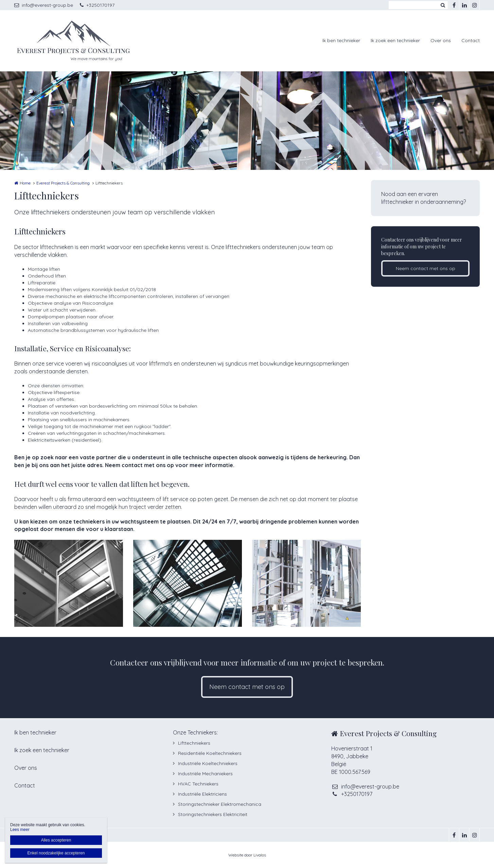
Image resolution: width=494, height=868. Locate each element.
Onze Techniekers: (195, 732)
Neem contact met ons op (426, 268)
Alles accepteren (56, 840)
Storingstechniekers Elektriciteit (213, 814)
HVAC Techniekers (198, 784)
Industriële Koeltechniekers (208, 763)
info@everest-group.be (44, 5)
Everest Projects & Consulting (63, 183)
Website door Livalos (247, 855)
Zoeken (443, 5)
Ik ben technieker (341, 40)
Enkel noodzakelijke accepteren (56, 853)
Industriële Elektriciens (202, 794)
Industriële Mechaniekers (205, 774)
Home (25, 183)
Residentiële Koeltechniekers (210, 753)
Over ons (441, 40)
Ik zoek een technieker (395, 40)
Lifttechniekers (194, 743)
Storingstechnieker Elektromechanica (220, 804)
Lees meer (20, 830)
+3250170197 (97, 5)
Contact (471, 40)
